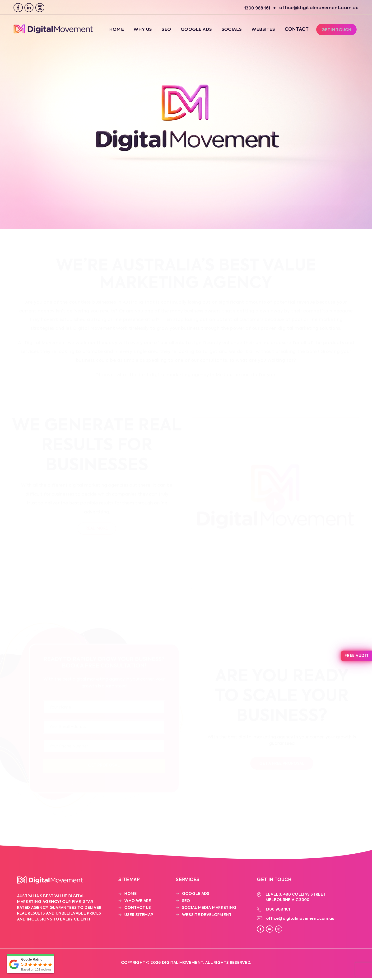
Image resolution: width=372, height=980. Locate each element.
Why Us (138, 31)
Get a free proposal (282, 764)
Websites (261, 31)
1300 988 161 (279, 910)
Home (112, 31)
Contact (295, 31)
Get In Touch (336, 31)
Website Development (207, 916)
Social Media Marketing (209, 909)
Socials (229, 31)
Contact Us (138, 909)
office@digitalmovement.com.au (301, 920)
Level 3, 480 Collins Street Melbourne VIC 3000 (297, 898)
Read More (97, 529)
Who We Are (138, 902)
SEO (162, 31)
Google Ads (192, 31)
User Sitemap (139, 916)
